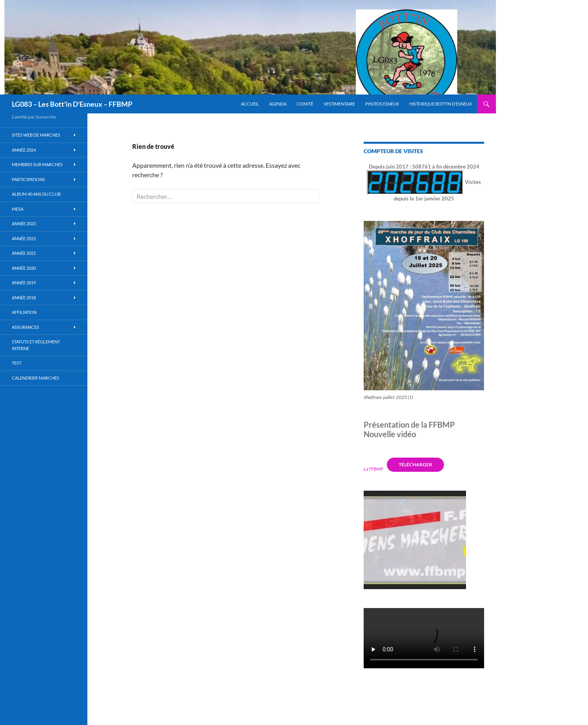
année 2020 (24, 268)
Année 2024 (24, 150)
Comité (305, 104)
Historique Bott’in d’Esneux (441, 104)
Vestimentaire (339, 104)
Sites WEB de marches (36, 135)
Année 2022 (24, 238)
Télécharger (415, 464)
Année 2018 (24, 298)
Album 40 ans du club (36, 194)
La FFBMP (374, 468)
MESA (18, 209)
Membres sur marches (37, 164)
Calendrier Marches (35, 378)
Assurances (25, 327)
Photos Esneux (382, 104)
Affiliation (24, 312)
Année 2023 (24, 223)
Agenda (278, 104)
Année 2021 (24, 253)
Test (17, 363)
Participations (28, 179)
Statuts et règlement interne (36, 345)
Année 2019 (24, 283)
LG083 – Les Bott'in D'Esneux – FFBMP (72, 104)
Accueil (250, 104)
